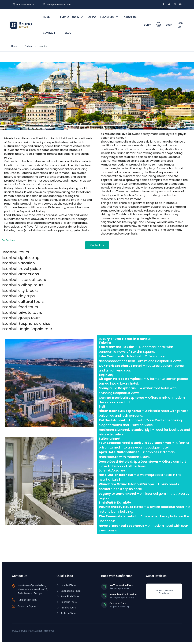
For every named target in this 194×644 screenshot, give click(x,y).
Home (47, 17)
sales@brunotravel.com (57, 5)
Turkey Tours (71, 17)
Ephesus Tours (67, 602)
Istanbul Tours (66, 585)
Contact (49, 33)
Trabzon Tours (66, 613)
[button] (159, 25)
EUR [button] (148, 25)
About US (130, 17)
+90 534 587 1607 (27, 600)
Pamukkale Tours (68, 596)
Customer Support (27, 606)
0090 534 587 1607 (25, 5)
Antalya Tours (66, 608)
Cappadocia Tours (68, 591)
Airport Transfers (103, 17)
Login (169, 25)
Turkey (28, 46)
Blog (68, 33)
